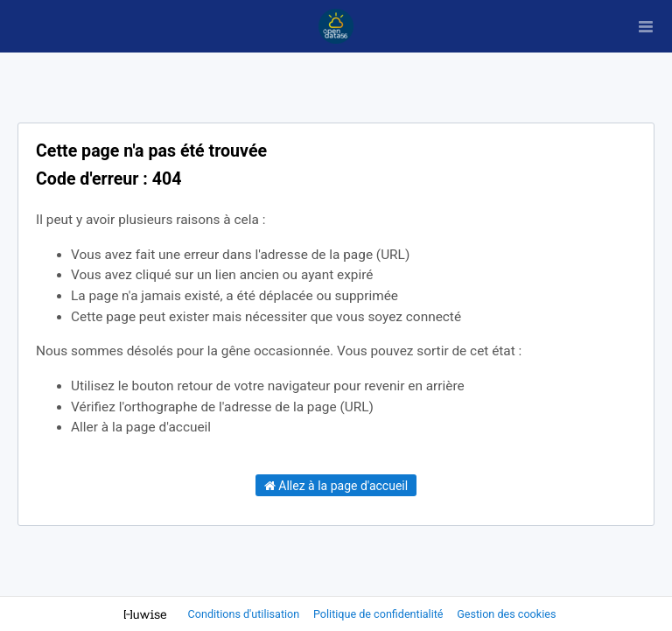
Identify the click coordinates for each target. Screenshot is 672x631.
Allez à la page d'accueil (336, 486)
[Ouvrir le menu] (646, 26)
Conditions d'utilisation (245, 614)
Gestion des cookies (506, 614)
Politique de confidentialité (380, 614)
